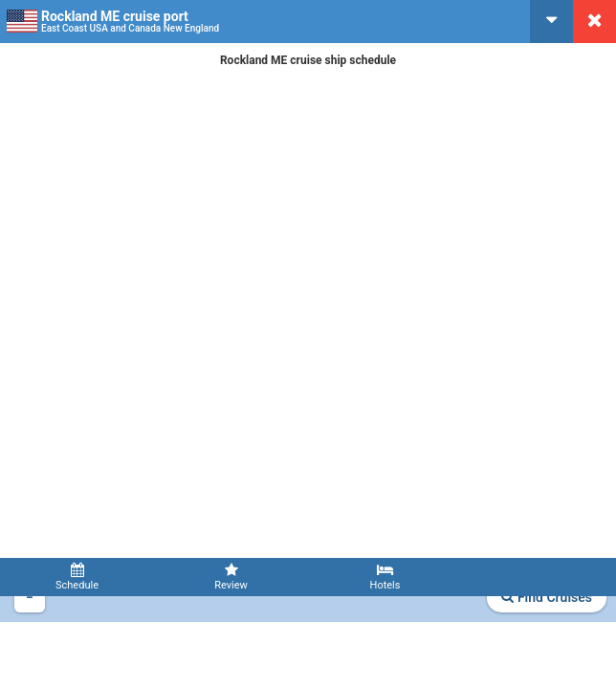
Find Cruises (547, 597)
